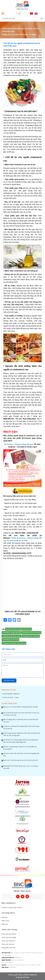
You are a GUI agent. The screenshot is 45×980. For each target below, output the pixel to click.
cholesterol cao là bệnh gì (31, 636)
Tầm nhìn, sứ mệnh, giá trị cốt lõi (12, 908)
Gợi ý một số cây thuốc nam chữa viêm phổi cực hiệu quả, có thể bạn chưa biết (21, 714)
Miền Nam (5, 924)
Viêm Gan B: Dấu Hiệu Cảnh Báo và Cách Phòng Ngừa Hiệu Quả (21, 755)
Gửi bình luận (9, 680)
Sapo (27, 977)
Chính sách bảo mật (8, 944)
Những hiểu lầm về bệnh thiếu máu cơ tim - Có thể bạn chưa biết (21, 767)
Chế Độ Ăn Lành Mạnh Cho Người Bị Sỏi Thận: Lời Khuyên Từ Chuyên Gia (21, 728)
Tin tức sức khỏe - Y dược (24, 35)
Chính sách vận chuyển (9, 937)
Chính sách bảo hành (8, 941)
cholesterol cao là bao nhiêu (12, 636)
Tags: (3, 629)
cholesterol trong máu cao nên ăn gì (14, 643)
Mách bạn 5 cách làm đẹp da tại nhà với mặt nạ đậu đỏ (21, 760)
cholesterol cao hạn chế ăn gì (31, 633)
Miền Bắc (4, 917)
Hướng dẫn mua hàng (8, 948)
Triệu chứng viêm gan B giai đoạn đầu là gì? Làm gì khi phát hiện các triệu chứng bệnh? (22, 734)
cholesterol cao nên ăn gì (10, 640)
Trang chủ (6, 35)
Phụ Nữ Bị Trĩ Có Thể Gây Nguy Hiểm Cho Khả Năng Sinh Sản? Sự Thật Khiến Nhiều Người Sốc (21, 741)
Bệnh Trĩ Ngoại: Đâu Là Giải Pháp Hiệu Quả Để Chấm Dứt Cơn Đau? (21, 721)
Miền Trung (5, 921)
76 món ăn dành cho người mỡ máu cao (18, 629)
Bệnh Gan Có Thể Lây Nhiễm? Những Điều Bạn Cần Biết (20, 707)
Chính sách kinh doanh (9, 934)
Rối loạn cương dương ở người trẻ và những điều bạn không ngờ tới (20, 748)
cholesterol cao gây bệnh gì (11, 633)
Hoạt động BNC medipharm (11, 694)
